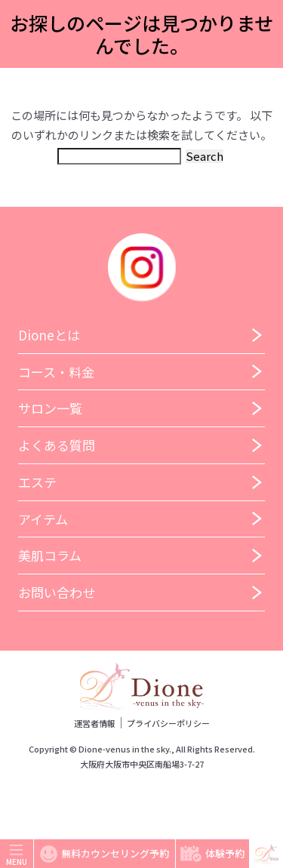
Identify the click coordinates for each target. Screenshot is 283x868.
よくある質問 (57, 445)
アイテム (43, 519)
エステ (37, 482)
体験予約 (212, 854)
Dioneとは (49, 335)
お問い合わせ (57, 592)
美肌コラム (50, 555)
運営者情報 (95, 723)
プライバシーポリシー (168, 723)
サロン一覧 (50, 408)
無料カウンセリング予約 (105, 854)
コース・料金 (56, 372)
